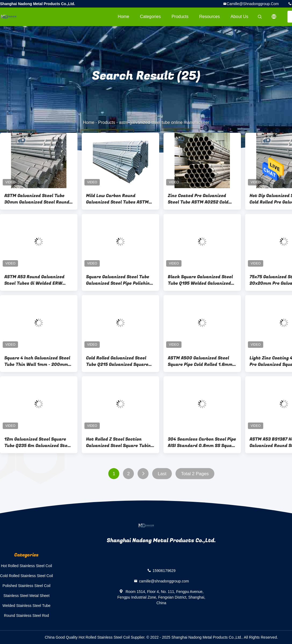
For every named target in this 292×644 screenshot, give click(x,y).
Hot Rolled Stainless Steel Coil (27, 566)
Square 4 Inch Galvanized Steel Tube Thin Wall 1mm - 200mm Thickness (37, 361)
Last (162, 474)
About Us (240, 17)
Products (180, 17)
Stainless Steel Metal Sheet (26, 596)
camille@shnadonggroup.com (253, 4)
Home (124, 17)
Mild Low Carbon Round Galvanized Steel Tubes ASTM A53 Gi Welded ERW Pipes (117, 199)
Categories (150, 17)
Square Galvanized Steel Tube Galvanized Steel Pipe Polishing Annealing (119, 280)
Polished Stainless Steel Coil (26, 586)
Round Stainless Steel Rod (26, 616)
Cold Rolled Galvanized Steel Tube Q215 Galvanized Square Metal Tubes (117, 361)
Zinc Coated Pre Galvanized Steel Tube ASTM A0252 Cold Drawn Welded (198, 199)
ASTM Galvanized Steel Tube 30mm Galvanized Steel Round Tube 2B (37, 199)
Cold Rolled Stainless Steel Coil (26, 576)
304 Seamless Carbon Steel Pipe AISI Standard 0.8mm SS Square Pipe (202, 442)
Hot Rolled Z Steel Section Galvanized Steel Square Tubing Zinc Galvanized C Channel (120, 442)
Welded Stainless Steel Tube (26, 606)
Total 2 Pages (195, 474)
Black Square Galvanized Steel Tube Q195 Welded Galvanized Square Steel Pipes (200, 280)
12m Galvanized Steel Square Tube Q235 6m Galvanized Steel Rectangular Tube (38, 442)
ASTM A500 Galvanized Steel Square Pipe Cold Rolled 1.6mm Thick (200, 361)
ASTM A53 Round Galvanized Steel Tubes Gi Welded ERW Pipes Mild (34, 280)
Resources (209, 17)
